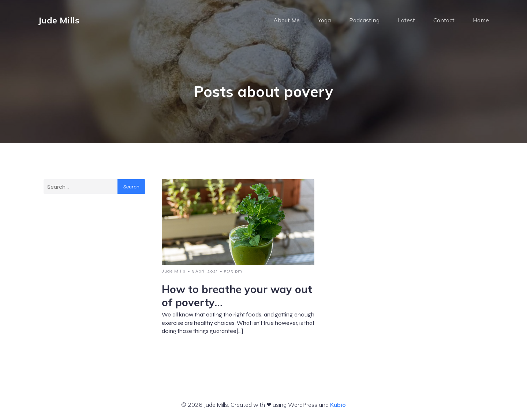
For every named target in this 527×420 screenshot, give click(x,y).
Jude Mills (174, 271)
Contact (444, 20)
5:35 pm (233, 271)
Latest (406, 20)
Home (481, 20)
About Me (287, 20)
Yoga (324, 20)
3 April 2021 (205, 271)
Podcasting (364, 20)
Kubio (338, 405)
